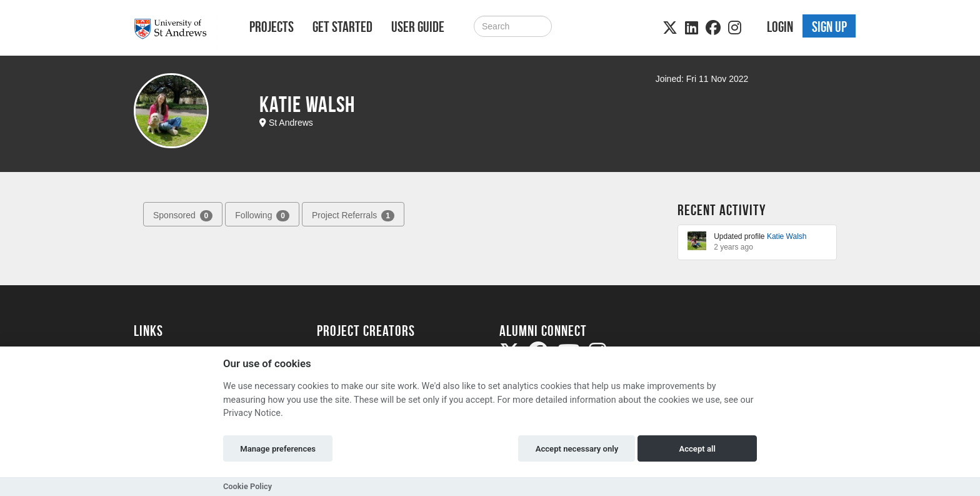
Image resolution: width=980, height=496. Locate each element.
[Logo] (175, 29)
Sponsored (183, 216)
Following (262, 216)
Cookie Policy (247, 486)
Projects (272, 27)
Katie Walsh (787, 236)
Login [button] (780, 27)
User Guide (418, 27)
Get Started (342, 27)
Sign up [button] (829, 27)
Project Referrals (353, 216)
